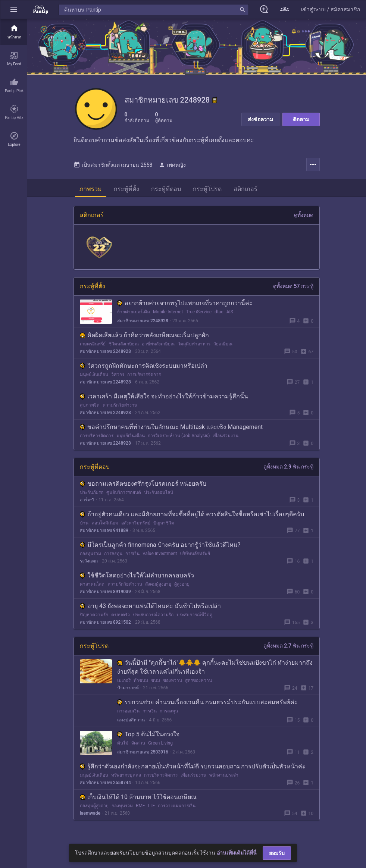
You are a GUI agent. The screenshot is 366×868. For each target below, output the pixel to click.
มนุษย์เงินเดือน (94, 377)
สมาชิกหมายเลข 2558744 (105, 786)
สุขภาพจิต (90, 408)
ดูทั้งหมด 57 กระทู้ (293, 289)
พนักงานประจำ (224, 778)
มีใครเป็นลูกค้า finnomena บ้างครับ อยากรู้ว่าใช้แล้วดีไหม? (160, 548)
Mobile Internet (168, 315)
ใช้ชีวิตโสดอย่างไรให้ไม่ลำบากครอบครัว (137, 578)
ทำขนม (141, 683)
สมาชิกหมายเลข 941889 (104, 533)
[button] (14, 10)
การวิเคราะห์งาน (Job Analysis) (179, 439)
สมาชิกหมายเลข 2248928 (143, 324)
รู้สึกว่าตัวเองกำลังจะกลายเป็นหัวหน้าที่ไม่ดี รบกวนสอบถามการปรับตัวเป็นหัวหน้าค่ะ (193, 769)
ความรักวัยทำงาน (120, 408)
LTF (152, 809)
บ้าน (84, 526)
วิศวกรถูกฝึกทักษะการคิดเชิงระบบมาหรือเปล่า (144, 369)
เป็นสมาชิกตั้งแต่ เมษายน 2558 (113, 168)
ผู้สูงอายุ (182, 587)
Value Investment (160, 557)
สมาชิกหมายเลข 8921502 (105, 625)
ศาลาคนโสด (92, 587)
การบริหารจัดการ (144, 377)
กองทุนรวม (90, 557)
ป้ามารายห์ (128, 691)
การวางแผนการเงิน (177, 809)
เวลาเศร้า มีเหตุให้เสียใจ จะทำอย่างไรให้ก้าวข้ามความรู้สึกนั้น (164, 399)
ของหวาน (173, 683)
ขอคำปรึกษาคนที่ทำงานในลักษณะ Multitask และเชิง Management (171, 430)
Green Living (160, 746)
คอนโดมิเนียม (105, 526)
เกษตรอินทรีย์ (93, 347)
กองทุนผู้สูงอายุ (94, 809)
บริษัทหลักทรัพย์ (195, 557)
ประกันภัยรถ (92, 495)
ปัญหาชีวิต (164, 526)
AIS (230, 315)
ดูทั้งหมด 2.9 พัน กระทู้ (288, 470)
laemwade (90, 816)
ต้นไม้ (123, 746)
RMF (140, 809)
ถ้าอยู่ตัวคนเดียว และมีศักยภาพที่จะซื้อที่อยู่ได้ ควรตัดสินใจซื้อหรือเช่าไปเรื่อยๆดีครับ (192, 517)
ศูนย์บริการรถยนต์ (124, 495)
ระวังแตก (89, 564)
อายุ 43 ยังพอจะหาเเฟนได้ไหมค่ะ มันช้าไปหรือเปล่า (150, 609)
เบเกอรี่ (124, 683)
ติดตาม (301, 119)
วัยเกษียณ (223, 347)
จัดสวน (138, 746)
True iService (199, 315)
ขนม (156, 683)
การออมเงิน (128, 714)
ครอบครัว (121, 618)
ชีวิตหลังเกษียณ (124, 347)
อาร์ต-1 (87, 503)
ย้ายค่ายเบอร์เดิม (134, 315)
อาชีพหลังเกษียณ (158, 347)
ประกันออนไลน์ (159, 495)
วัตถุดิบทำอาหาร (194, 347)
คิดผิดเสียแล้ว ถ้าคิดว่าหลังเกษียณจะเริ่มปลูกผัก (144, 338)
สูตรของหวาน (198, 683)
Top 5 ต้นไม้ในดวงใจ (148, 737)
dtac (219, 315)
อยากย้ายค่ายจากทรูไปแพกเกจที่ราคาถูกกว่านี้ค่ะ (185, 306)
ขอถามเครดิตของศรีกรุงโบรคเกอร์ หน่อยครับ (143, 487)
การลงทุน (113, 557)
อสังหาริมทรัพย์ (136, 526)
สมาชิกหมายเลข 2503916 (143, 755)
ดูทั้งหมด (304, 218)
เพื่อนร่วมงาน (226, 439)
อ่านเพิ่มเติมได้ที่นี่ (237, 853)
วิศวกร (118, 377)
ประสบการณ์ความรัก (153, 618)
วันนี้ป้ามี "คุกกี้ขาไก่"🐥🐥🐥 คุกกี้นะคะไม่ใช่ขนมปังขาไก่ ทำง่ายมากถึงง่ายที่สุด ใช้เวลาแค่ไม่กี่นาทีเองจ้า (215, 670)
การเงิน (132, 557)
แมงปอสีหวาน (131, 723)
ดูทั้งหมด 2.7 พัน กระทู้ (288, 649)
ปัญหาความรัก (94, 618)
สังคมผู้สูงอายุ (158, 587)
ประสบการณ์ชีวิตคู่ (195, 618)
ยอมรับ (277, 853)
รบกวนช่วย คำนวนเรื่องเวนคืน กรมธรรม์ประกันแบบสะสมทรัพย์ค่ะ (207, 705)
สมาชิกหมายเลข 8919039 (105, 595)
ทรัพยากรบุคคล (126, 778)
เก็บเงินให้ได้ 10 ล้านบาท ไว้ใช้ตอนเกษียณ (138, 800)
